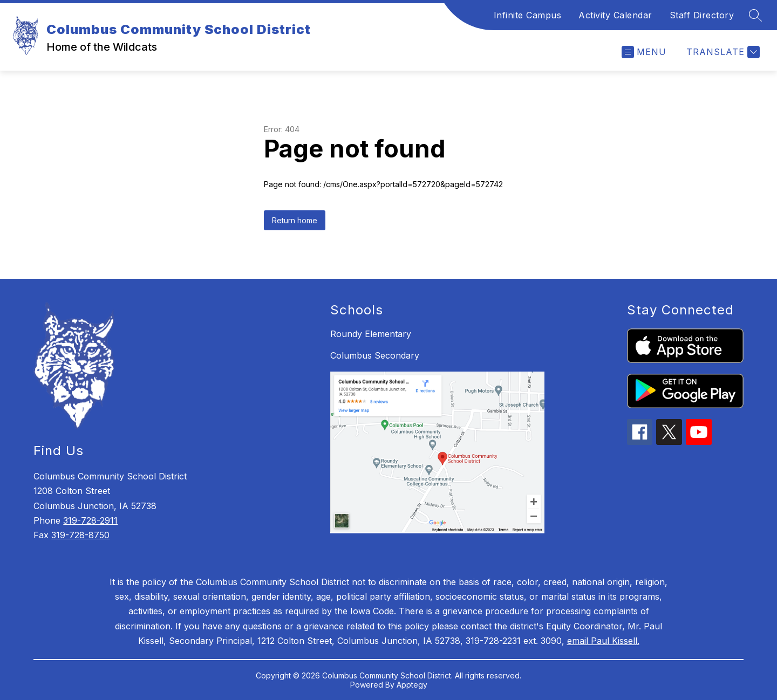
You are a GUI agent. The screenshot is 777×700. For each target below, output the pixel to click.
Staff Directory (702, 15)
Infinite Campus (528, 15)
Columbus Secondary (375, 355)
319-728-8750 (80, 535)
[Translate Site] (722, 52)
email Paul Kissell (602, 641)
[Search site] (755, 15)
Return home (295, 220)
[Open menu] (644, 52)
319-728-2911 (90, 520)
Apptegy (412, 685)
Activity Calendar (615, 15)
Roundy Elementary (371, 334)
